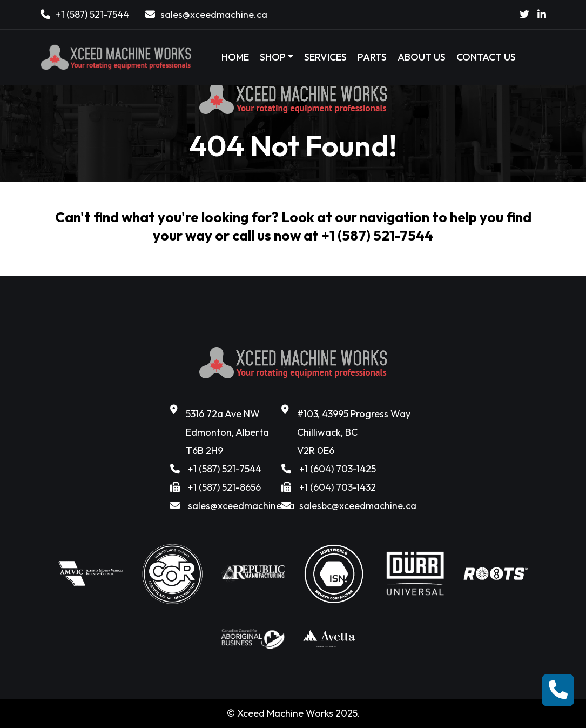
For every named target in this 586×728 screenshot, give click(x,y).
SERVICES (325, 57)
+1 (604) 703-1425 (338, 469)
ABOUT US (422, 57)
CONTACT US (486, 57)
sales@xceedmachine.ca (214, 14)
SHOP (273, 57)
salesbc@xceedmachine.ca (358, 506)
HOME (235, 57)
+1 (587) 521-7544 (92, 14)
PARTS (372, 57)
